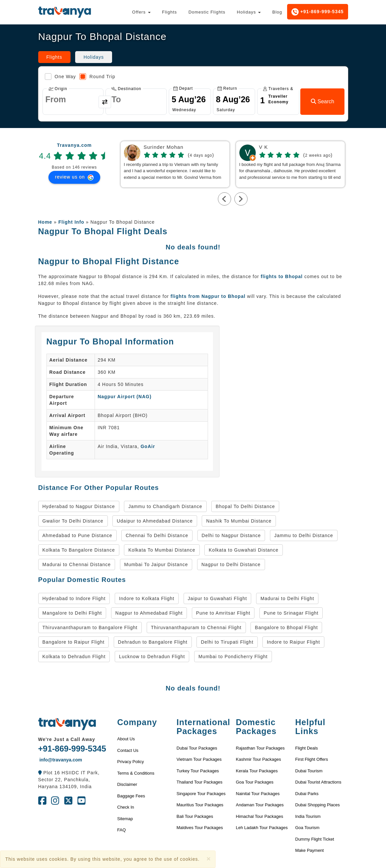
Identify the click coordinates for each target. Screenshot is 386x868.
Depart (183, 88)
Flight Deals (307, 748)
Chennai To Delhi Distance (157, 535)
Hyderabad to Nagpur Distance (79, 506)
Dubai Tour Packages (197, 748)
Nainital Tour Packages (258, 794)
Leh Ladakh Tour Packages (262, 828)
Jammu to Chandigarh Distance (165, 506)
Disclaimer (127, 784)
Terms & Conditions (136, 773)
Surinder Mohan (164, 147)
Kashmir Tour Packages (259, 759)
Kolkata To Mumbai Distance (162, 550)
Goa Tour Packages (255, 782)
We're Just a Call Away (67, 739)
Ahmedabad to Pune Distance (77, 535)
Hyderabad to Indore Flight (74, 598)
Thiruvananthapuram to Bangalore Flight (90, 627)
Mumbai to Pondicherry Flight (233, 657)
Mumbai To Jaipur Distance (156, 564)
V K (264, 147)
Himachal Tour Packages (260, 816)
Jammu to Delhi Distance (304, 535)
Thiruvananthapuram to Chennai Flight (196, 627)
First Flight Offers (312, 759)
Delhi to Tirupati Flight (227, 642)
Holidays (249, 12)
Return (227, 88)
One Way (60, 77)
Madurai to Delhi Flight (287, 598)
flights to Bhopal (282, 276)
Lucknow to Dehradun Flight (152, 657)
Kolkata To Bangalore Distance (79, 550)
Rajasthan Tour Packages (260, 748)
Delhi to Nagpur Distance (231, 535)
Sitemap (125, 819)
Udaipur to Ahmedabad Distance (155, 521)
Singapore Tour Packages (201, 794)
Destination (126, 89)
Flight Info (71, 222)
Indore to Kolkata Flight (147, 598)
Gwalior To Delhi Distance (73, 521)
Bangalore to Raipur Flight (74, 642)
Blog (277, 12)
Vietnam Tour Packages (199, 759)
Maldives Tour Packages (200, 828)
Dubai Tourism (309, 771)
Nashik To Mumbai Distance (239, 521)
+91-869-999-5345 (318, 12)
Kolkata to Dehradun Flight (74, 657)
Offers (141, 12)
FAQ (122, 830)
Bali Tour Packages (195, 816)
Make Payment (310, 850)
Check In (126, 807)
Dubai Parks (307, 794)
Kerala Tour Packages (257, 771)
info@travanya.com (60, 760)
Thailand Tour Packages (200, 782)
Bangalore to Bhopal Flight (286, 627)
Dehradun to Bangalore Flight (153, 642)
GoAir (148, 446)
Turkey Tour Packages (198, 771)
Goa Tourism (307, 828)
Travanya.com (74, 145)
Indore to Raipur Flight (293, 642)
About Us (126, 739)
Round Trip (97, 77)
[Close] (208, 859)
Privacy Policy (131, 762)
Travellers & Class (278, 89)
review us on (74, 177)
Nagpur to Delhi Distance (231, 564)
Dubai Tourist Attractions (318, 782)
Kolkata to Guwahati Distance (244, 550)
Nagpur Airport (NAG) (124, 397)
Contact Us (128, 750)
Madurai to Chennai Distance (77, 564)
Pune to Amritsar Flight (223, 613)
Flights (169, 12)
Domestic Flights (207, 12)
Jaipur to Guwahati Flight (218, 598)
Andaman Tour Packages (260, 805)
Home (45, 222)
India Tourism (308, 816)
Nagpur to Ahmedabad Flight (149, 613)
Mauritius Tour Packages (200, 805)
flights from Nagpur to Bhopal (208, 296)
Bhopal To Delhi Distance (245, 506)
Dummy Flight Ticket (315, 839)
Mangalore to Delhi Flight (72, 613)
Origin (58, 89)
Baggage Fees (131, 796)
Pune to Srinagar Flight (291, 613)
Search (323, 101)
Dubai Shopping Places (318, 805)
